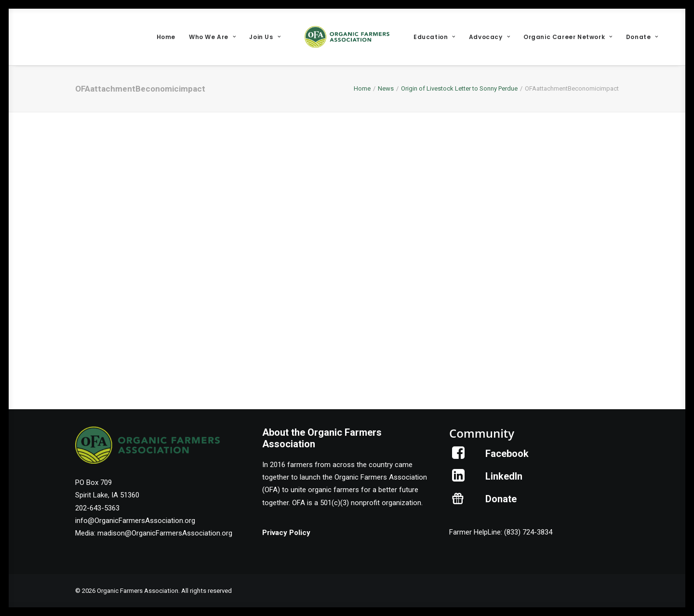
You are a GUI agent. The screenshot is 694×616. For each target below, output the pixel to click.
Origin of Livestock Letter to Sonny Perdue (459, 88)
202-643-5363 (97, 508)
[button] (459, 456)
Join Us (265, 37)
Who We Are (212, 37)
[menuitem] (166, 37)
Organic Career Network (568, 37)
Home (166, 37)
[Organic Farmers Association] (347, 37)
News (386, 88)
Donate (642, 37)
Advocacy (489, 37)
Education (434, 37)
